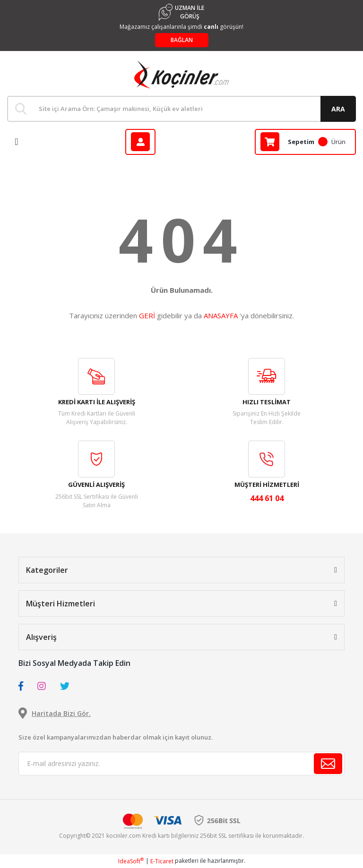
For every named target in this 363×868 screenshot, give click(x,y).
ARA (338, 109)
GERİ (147, 315)
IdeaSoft (131, 861)
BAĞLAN (182, 40)
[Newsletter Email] (181, 764)
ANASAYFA (221, 315)
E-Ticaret (162, 861)
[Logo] (181, 75)
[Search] (181, 109)
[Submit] (328, 764)
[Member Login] (140, 142)
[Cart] (305, 142)
